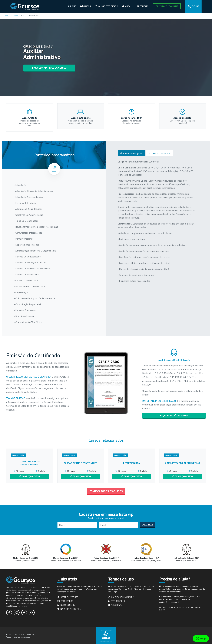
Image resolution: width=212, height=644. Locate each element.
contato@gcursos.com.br (170, 602)
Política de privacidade (121, 597)
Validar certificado (107, 6)
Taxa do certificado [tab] (159, 153)
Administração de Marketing (182, 463)
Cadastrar (147, 525)
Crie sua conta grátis (167, 6)
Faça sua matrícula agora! (49, 68)
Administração (18, 455)
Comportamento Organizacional (30, 463)
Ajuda (127, 6)
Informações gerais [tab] (131, 153)
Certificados (65, 601)
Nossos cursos (66, 605)
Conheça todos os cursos (106, 491)
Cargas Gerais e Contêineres (80, 463)
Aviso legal (115, 605)
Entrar (196, 6)
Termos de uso (117, 601)
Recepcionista (132, 463)
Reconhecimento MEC (69, 609)
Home (72, 6)
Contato (143, 6)
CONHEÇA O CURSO (30, 476)
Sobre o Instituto (68, 597)
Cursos (86, 6)
